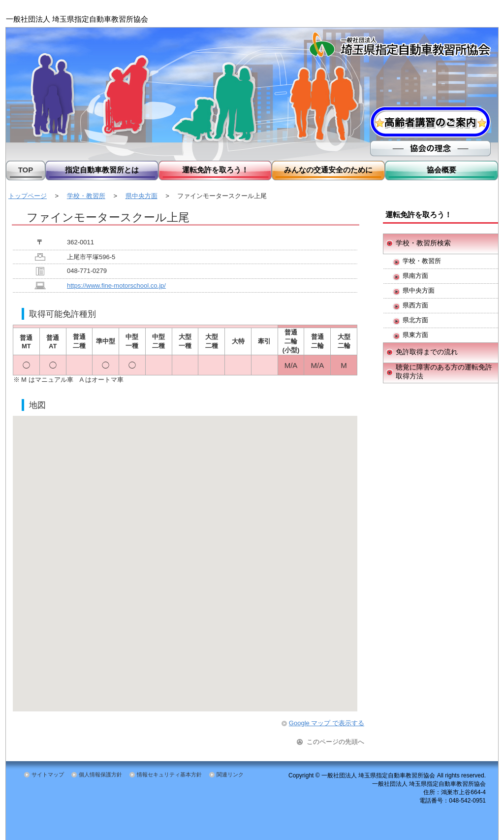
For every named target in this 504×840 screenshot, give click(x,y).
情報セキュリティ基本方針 (169, 774)
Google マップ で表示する (327, 723)
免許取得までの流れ (427, 352)
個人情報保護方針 (100, 774)
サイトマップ (48, 774)
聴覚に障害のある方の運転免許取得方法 (444, 371)
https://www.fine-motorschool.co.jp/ (116, 286)
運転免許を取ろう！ (215, 170)
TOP (26, 170)
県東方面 (415, 335)
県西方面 (415, 305)
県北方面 (415, 320)
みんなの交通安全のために (328, 170)
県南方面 (415, 276)
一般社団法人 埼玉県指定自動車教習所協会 (77, 19)
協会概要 (441, 170)
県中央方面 (142, 196)
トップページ (28, 196)
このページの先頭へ (335, 742)
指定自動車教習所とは (102, 170)
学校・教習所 (86, 196)
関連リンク (230, 774)
